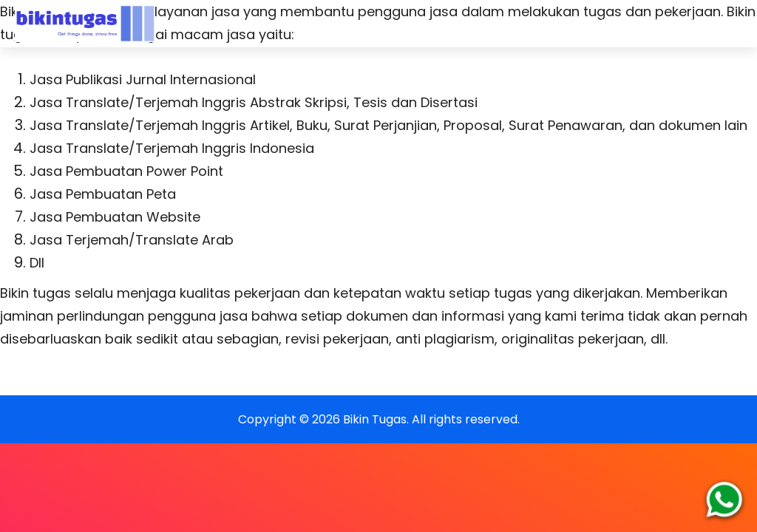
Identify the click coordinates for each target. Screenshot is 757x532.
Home (346, 23)
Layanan (413, 23)
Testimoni (629, 23)
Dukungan (547, 23)
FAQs (477, 23)
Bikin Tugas (375, 419)
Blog (696, 23)
